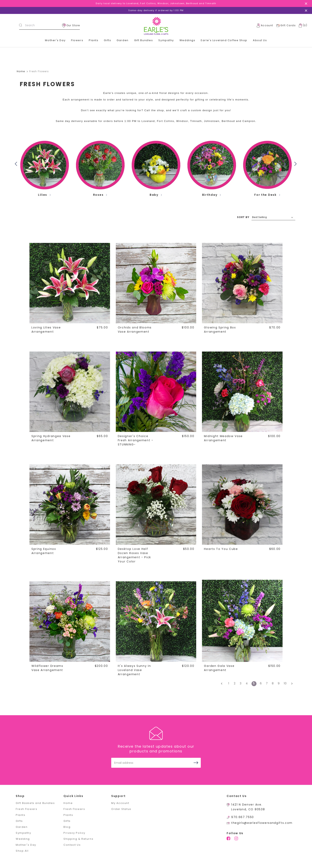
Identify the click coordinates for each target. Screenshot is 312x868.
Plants (94, 40)
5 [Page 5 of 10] (254, 683)
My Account (120, 803)
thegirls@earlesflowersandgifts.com (262, 823)
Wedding (23, 839)
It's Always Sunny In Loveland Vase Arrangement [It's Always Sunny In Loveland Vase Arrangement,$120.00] (134, 670)
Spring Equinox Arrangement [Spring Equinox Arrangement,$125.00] (44, 551)
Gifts (107, 40)
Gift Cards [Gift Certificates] (286, 25)
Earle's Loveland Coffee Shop (224, 40)
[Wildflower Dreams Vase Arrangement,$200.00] (70, 621)
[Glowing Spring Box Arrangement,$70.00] (242, 283)
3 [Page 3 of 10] (241, 683)
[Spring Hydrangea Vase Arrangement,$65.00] (70, 392)
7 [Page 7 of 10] (267, 683)
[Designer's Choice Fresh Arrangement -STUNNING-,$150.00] (156, 392)
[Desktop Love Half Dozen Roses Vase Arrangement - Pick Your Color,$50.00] (156, 504)
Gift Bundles (144, 40)
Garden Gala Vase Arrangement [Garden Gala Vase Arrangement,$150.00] (219, 668)
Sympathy (166, 40)
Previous (17, 164)
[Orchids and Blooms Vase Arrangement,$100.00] (156, 283)
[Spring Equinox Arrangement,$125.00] (70, 504)
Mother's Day (55, 40)
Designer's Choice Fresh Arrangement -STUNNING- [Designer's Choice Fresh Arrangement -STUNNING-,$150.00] (136, 440)
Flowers (77, 40)
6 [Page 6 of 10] (261, 683)
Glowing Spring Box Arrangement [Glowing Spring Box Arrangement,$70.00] (220, 330)
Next (296, 164)
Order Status (121, 809)
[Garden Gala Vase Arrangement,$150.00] (242, 621)
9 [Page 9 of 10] (279, 683)
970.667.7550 (243, 817)
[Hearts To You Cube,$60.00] (242, 504)
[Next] (291, 684)
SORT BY (243, 217)
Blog (67, 827)
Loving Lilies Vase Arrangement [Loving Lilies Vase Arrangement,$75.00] (46, 330)
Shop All (22, 851)
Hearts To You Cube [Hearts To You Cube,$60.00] (221, 549)
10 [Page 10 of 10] (285, 683)
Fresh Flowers (26, 809)
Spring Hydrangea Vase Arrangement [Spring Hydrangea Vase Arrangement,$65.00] (51, 438)
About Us (260, 40)
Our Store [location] (71, 25)
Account (265, 25)
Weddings (187, 40)
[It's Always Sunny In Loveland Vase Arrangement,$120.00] (156, 621)
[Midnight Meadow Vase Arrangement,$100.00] (242, 392)
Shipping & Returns (78, 839)
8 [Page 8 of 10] (273, 683)
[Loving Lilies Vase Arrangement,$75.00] (70, 283)
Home (68, 803)
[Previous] (223, 684)
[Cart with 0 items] (302, 25)
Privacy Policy (74, 833)
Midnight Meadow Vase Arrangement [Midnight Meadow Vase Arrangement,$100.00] (223, 438)
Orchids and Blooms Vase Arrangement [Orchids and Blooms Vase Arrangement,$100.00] (135, 330)
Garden (122, 40)
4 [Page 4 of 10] (247, 683)
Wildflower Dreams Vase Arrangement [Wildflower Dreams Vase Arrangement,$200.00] (47, 668)
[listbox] (273, 217)
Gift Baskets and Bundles (35, 803)
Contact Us (72, 845)
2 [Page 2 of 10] (235, 683)
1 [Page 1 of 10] (229, 683)
